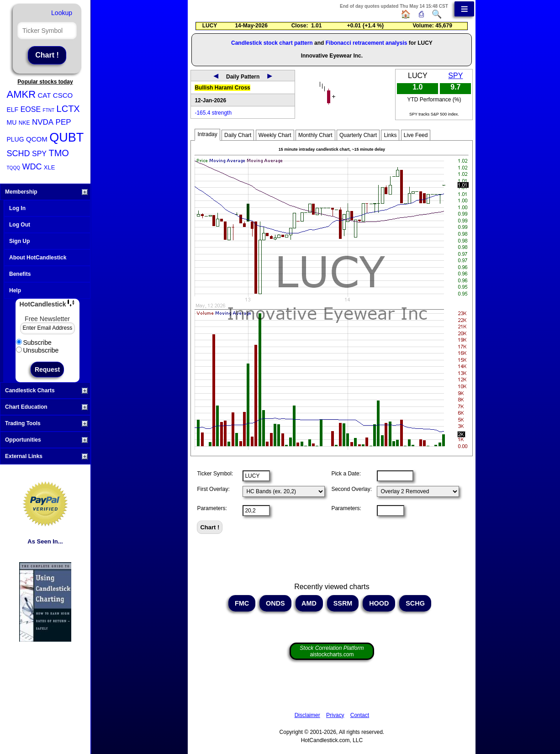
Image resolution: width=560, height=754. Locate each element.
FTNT (49, 110)
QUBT (66, 137)
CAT (45, 95)
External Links (46, 456)
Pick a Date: (346, 474)
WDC (32, 167)
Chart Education (46, 407)
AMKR (21, 94)
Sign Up (19, 241)
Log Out (20, 225)
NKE (24, 123)
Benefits (20, 274)
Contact (360, 715)
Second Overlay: (351, 489)
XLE (50, 167)
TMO (58, 153)
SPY (39, 154)
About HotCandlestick (38, 258)
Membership (46, 192)
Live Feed (416, 135)
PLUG (16, 139)
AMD (309, 603)
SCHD (18, 153)
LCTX (68, 109)
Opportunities (46, 440)
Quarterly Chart (358, 135)
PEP (63, 122)
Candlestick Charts (46, 390)
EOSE (31, 109)
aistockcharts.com (332, 651)
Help (15, 290)
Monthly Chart (315, 135)
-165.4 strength (213, 113)
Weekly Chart (275, 135)
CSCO (63, 95)
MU (12, 122)
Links (390, 135)
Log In (17, 208)
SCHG (415, 603)
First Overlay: (213, 489)
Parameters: (212, 508)
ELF (13, 110)
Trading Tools (46, 423)
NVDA (43, 122)
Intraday (207, 134)
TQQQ (13, 168)
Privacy (335, 715)
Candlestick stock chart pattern (272, 43)
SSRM (343, 603)
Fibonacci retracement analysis (367, 43)
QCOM (37, 139)
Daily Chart (238, 135)
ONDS (275, 603)
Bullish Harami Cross (222, 88)
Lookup (62, 13)
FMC (242, 603)
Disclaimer (307, 715)
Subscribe (34, 343)
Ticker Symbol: (215, 474)
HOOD (379, 603)
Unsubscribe (37, 350)
